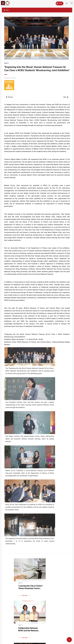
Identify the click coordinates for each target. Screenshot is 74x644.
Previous (10, 105)
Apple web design (47, 639)
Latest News (52, 615)
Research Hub (34, 615)
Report (43, 615)
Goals (26, 615)
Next (65, 105)
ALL (6, 10)
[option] (37, 39)
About (20, 615)
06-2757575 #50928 (39, 626)
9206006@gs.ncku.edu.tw (40, 631)
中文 (58, 3)
